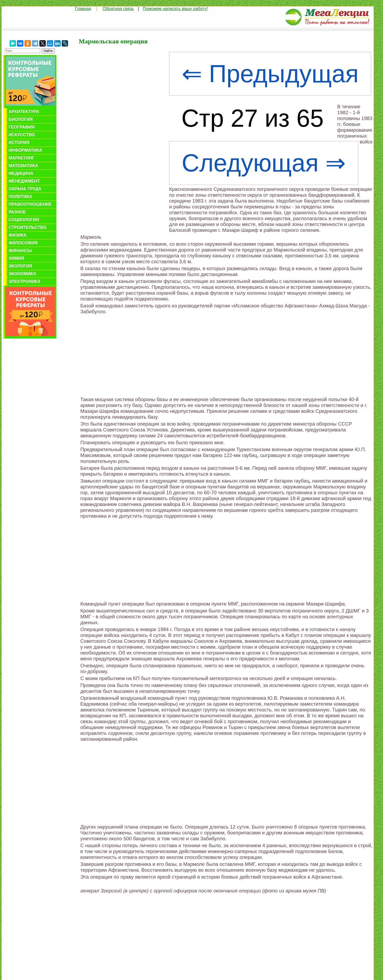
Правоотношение (30, 204)
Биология (21, 119)
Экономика (22, 274)
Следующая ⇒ (264, 163)
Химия (16, 258)
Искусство (22, 135)
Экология (20, 266)
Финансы (20, 251)
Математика (23, 166)
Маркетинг (22, 158)
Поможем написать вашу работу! (175, 9)
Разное (17, 212)
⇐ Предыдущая (270, 74)
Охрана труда (25, 189)
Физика (18, 235)
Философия (23, 243)
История (19, 143)
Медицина (21, 173)
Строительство (28, 227)
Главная (83, 9)
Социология (24, 220)
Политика (20, 197)
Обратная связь (118, 9)
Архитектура (24, 112)
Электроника (24, 281)
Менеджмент (24, 181)
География (22, 127)
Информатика (25, 150)
